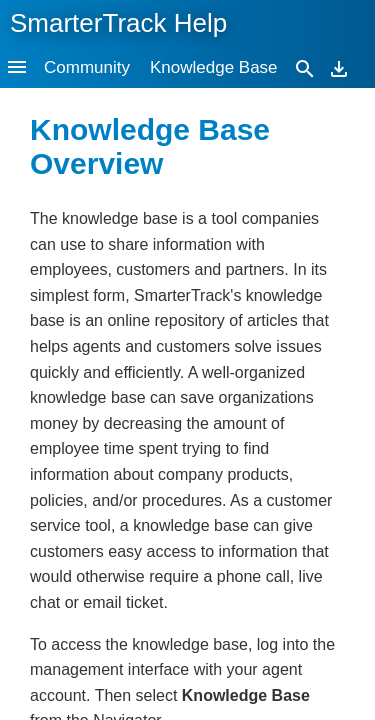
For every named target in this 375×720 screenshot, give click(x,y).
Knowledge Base (214, 67)
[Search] (305, 67)
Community (87, 67)
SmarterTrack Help (118, 23)
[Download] (339, 67)
